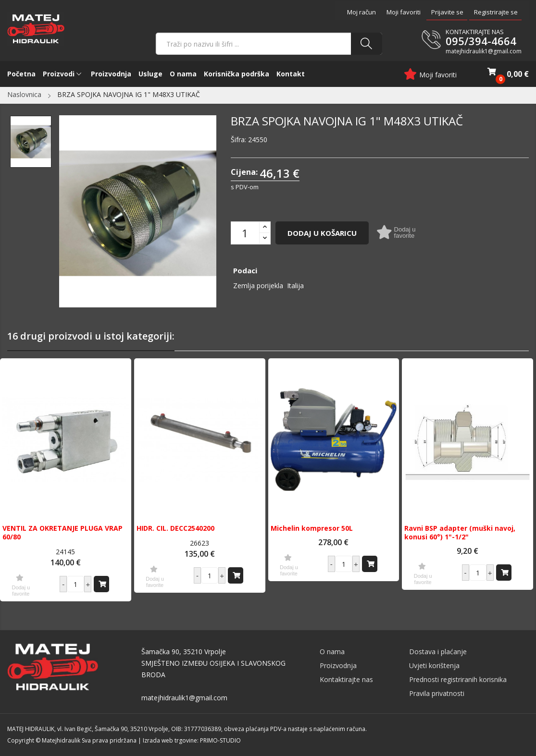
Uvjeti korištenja (434, 665)
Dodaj (102, 584)
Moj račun (361, 12)
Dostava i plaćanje (438, 652)
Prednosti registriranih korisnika (458, 679)
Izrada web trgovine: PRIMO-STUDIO (192, 740)
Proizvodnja (338, 665)
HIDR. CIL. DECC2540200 (175, 528)
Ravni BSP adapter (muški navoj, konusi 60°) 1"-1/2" (460, 533)
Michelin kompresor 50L (312, 528)
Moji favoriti (404, 12)
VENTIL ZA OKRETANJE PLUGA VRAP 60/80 (62, 533)
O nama (332, 652)
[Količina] (245, 233)
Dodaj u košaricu (322, 233)
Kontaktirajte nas (346, 679)
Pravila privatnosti (437, 693)
